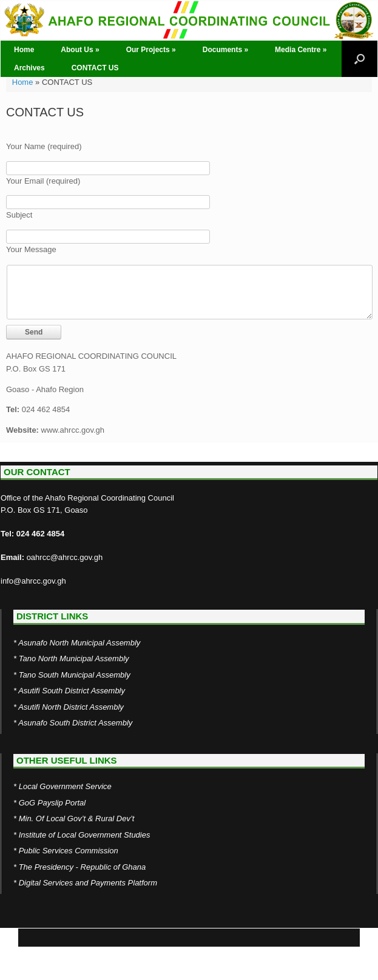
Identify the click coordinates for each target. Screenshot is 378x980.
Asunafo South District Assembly (75, 723)
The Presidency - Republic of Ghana (83, 867)
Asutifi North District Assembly (71, 707)
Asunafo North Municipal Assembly (79, 643)
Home (24, 50)
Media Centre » (301, 50)
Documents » (225, 50)
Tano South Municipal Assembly (75, 675)
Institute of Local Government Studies (85, 835)
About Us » (80, 50)
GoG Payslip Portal (52, 803)
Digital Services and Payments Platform (88, 883)
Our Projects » (151, 50)
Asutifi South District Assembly (72, 691)
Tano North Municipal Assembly (74, 658)
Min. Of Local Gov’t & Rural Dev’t (77, 818)
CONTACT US (95, 68)
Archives (29, 68)
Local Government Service (65, 786)
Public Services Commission (69, 851)
